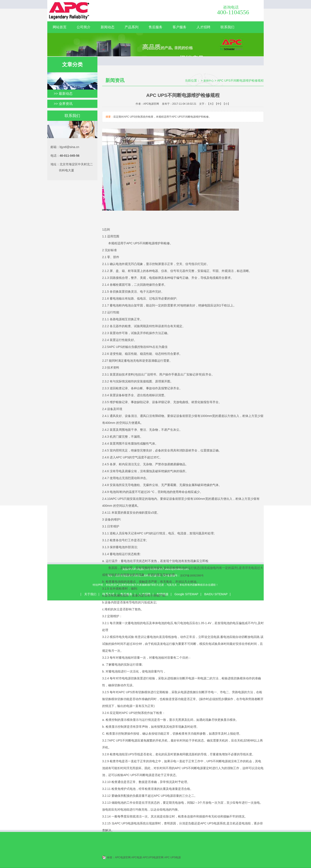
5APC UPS (115, 347)
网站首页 (60, 27)
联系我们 (227, 27)
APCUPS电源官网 (153, 857)
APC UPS (133, 243)
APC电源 (137, 857)
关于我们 (90, 594)
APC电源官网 (123, 857)
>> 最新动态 (63, 94)
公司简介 (84, 27)
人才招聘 (203, 27)
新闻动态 (108, 27)
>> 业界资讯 (63, 104)
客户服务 (179, 27)
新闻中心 (209, 81)
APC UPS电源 (173, 857)
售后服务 (155, 27)
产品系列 (132, 27)
